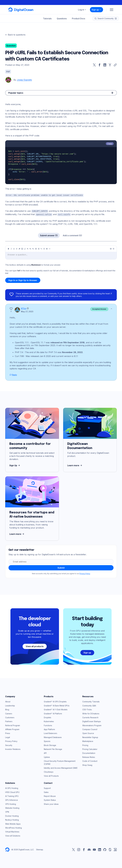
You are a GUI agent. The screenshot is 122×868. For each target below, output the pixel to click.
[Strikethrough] (17, 248)
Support (47, 788)
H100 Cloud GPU (12, 792)
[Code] (50, 248)
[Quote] (41, 248)
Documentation (89, 753)
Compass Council (90, 729)
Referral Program (13, 725)
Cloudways (49, 771)
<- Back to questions (15, 35)
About (8, 701)
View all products (35, 646)
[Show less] (111, 308)
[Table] (47, 248)
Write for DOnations (91, 713)
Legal (8, 737)
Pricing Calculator (90, 749)
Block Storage (50, 745)
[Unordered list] (36, 248)
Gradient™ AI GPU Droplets (55, 701)
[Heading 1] (28, 248)
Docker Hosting (12, 816)
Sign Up (15, 465)
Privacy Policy (85, 573)
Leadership (10, 705)
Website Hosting (12, 808)
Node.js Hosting (12, 819)
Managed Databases (53, 737)
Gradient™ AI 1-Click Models (56, 709)
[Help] (114, 248)
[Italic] (11, 248)
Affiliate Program (12, 729)
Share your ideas (51, 804)
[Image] (22, 248)
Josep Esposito (24, 80)
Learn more (75, 465)
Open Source (88, 733)
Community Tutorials (91, 701)
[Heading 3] (33, 248)
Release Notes (89, 757)
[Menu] (112, 10)
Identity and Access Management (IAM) (61, 768)
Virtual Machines (12, 831)
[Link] (19, 248)
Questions (62, 19)
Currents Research (90, 717)
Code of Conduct (90, 761)
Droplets (47, 717)
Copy (110, 144)
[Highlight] (25, 248)
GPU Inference (12, 800)
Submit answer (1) (49, 235)
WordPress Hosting (14, 827)
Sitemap (40, 849)
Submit (61, 567)
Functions (48, 725)
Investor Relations (13, 749)
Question (11, 46)
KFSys (24, 308)
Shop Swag (87, 765)
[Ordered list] (39, 248)
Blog (7, 709)
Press (8, 733)
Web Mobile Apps (13, 823)
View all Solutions (13, 835)
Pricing (85, 745)
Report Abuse (50, 796)
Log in (82, 10)
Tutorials (47, 19)
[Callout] (44, 248)
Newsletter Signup (90, 737)
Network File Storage (53, 749)
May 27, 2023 (27, 311)
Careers (9, 713)
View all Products (51, 776)
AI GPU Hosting (12, 788)
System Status (50, 800)
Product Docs (78, 19)
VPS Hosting (11, 804)
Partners (9, 721)
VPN (7, 811)
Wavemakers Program (92, 725)
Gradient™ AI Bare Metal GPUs (57, 705)
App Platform (49, 729)
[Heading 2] (30, 248)
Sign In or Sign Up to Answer (23, 280)
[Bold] (8, 248)
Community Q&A (89, 705)
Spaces (47, 741)
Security (9, 745)
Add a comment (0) (72, 235)
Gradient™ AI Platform (53, 713)
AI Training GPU (12, 796)
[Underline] (14, 248)
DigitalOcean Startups (92, 721)
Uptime (47, 757)
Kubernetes (49, 721)
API (45, 753)
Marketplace (88, 741)
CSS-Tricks (87, 709)
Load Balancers (50, 733)
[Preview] (111, 248)
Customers (10, 717)
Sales (46, 792)
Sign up (96, 10)
